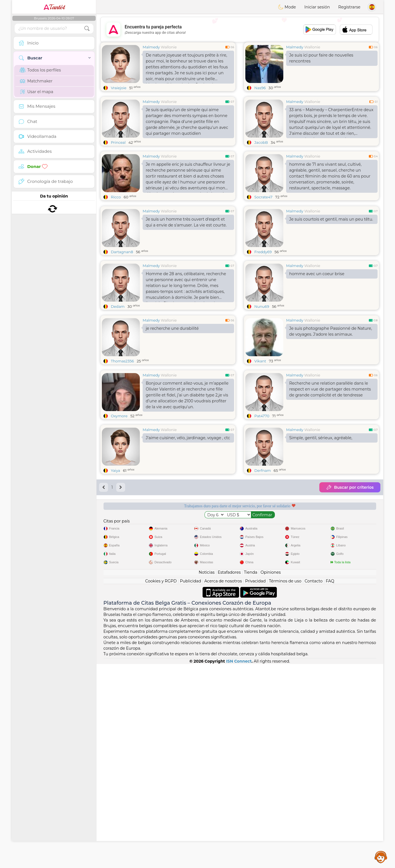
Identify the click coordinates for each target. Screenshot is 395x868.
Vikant (260, 361)
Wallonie (169, 47)
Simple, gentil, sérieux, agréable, (321, 438)
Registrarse (349, 7)
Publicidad (190, 581)
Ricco (116, 197)
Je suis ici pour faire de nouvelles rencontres (321, 58)
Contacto (314, 581)
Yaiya (115, 470)
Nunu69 (262, 306)
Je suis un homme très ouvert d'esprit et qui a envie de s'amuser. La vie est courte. (186, 222)
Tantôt (54, 7)
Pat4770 (262, 416)
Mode (287, 7)
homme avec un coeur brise (317, 274)
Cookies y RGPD (161, 581)
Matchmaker (36, 81)
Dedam (118, 306)
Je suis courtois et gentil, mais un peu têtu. (331, 219)
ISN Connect (239, 661)
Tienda (251, 572)
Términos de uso (285, 581)
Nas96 (260, 88)
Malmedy (151, 47)
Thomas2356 (122, 361)
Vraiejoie (119, 88)
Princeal (118, 142)
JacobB (261, 142)
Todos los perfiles (40, 70)
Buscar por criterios (350, 487)
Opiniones (271, 572)
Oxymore (119, 416)
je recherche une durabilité (172, 328)
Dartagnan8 (122, 252)
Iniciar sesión (317, 7)
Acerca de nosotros (223, 581)
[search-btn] (87, 29)
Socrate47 (263, 197)
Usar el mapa (36, 92)
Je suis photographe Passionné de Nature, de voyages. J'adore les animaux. (331, 331)
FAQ (330, 581)
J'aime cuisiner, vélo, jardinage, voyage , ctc (188, 438)
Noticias (207, 572)
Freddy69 (263, 252)
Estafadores (229, 572)
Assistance (381, 857)
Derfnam (262, 470)
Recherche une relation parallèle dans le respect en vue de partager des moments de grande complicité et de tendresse (330, 389)
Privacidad (255, 581)
